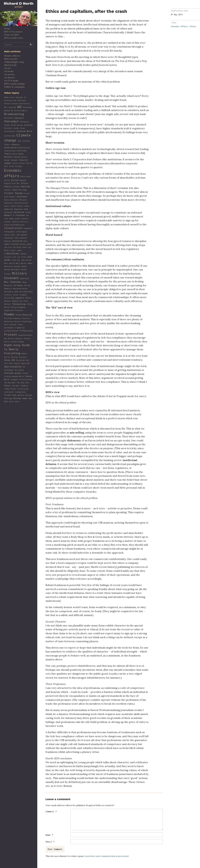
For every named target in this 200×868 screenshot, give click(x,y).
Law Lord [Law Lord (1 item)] (8, 247)
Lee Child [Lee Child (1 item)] (17, 247)
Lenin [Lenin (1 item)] (25, 247)
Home (7, 29)
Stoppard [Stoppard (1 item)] (14, 379)
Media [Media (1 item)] (30, 263)
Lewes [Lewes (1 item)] (19, 250)
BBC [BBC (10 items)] (20, 107)
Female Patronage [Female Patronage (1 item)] (19, 190)
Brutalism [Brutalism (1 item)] (8, 118)
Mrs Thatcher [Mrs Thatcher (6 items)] (13, 282)
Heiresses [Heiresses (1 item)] (8, 212)
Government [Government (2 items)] (22, 197)
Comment (51, 811)
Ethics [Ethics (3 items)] (25, 183)
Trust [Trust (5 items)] (8, 395)
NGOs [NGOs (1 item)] (17, 292)
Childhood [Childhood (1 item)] (28, 125)
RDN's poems (11, 59)
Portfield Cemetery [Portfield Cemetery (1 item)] (13, 318)
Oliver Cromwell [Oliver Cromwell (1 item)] (20, 295)
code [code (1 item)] (19, 141)
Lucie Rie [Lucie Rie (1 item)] (16, 260)
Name (49, 835)
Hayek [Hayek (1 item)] (26, 209)
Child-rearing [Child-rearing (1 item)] (17, 125)
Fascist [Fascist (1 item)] (7, 190)
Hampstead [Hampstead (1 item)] (8, 209)
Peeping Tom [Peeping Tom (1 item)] (17, 301)
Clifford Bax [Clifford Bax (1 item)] (10, 136)
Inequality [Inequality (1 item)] (28, 228)
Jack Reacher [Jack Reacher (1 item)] (22, 235)
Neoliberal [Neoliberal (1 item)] (9, 292)
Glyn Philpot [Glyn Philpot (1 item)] (10, 197)
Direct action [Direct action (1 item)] (19, 163)
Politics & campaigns (14, 87)
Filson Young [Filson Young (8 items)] (13, 193)
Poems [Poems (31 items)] (9, 314)
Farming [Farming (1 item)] (16, 187)
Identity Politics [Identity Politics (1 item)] (20, 222)
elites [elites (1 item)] (7, 180)
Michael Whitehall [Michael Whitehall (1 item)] (12, 269)
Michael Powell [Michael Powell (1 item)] (20, 266)
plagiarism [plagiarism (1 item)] (9, 310)
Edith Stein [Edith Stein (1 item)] (26, 176)
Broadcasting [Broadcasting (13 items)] (14, 114)
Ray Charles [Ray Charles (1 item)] (9, 339)
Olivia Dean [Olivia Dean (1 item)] (9, 298)
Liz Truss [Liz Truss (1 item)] (21, 257)
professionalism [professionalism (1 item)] (11, 331)
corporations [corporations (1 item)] (10, 151)
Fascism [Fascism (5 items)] (25, 186)
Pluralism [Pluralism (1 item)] (19, 310)
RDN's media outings (14, 84)
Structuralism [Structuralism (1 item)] (26, 379)
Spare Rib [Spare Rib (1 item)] (25, 363)
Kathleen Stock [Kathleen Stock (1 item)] (19, 244)
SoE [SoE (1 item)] (27, 360)
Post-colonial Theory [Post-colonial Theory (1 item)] (14, 325)
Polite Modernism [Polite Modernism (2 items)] (24, 315)
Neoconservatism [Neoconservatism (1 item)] (20, 289)
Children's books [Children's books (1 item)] (12, 128)
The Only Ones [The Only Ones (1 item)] (23, 383)
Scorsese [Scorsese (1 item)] (23, 357)
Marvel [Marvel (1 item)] (24, 263)
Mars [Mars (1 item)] (6, 263)
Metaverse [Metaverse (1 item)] (8, 266)
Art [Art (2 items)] (6, 107)
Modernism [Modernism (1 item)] (24, 278)
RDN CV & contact (13, 32)
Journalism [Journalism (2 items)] (17, 241)
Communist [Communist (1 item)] (15, 144)
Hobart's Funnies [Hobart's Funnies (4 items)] (14, 215)
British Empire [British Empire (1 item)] (21, 111)
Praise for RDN (12, 35)
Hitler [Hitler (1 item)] (28, 212)
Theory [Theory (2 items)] (7, 386)
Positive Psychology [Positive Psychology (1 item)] (23, 321)
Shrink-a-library (12, 56)
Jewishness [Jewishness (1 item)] (9, 238)
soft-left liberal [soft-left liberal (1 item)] (12, 363)
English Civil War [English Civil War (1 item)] (12, 183)
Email (50, 842)
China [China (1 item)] (22, 128)
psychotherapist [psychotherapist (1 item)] (25, 335)
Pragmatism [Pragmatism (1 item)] (20, 328)
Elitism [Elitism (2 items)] (15, 180)
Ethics (193, 26)
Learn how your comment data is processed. (107, 856)
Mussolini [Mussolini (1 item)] (8, 285)
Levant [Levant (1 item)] (13, 250)
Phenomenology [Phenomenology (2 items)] (19, 304)
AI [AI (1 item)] (25, 97)
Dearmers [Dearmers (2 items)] (8, 157)
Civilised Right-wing (14, 62)
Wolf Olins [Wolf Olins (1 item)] (9, 401)
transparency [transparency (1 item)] (20, 392)
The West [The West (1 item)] (16, 386)
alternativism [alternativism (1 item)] (10, 100)
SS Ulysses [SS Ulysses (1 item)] (19, 370)
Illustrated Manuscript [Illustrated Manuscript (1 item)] (14, 225)
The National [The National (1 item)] (10, 383)
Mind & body (10, 65)
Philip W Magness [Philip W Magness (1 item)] (18, 307)
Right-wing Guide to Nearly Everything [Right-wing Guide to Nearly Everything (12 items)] (17, 349)
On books (9, 71)
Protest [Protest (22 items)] (11, 334)
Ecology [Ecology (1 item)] (18, 166)
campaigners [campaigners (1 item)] (19, 118)
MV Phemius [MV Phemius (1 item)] (19, 285)
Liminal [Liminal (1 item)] (23, 254)
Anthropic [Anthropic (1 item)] (22, 100)
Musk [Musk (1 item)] (25, 282)
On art (7, 68)
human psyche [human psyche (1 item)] (15, 219)
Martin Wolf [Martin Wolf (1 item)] (14, 263)
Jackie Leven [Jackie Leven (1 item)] (10, 235)
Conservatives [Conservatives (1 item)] (24, 148)
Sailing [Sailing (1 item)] (14, 357)
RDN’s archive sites (14, 38)
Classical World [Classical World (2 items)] (24, 131)
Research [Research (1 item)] (19, 339)
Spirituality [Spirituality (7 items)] (13, 366)
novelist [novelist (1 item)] (8, 295)
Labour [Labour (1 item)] (29, 244)
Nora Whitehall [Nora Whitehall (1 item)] (26, 292)
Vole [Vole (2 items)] (14, 395)
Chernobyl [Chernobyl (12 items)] (11, 121)
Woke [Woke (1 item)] (30, 398)
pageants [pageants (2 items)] (20, 298)
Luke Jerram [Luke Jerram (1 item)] (26, 260)
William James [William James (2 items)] (20, 398)
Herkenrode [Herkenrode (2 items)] (19, 212)
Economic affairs (179, 26)
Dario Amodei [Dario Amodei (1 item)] (18, 154)
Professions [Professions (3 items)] (26, 331)
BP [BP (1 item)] (12, 111)
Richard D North (19, 3)
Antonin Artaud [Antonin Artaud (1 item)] (11, 104)
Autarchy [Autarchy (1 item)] (12, 107)
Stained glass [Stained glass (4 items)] (13, 373)
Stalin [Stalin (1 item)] (25, 373)
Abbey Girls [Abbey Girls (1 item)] (9, 97)
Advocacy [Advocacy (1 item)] (19, 97)
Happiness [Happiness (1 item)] (18, 209)
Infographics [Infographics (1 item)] (10, 232)
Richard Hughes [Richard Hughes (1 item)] (18, 342)
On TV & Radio (11, 81)
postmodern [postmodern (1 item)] (9, 328)
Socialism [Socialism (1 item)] (20, 360)
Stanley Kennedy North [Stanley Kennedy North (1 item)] (14, 376)
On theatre (10, 77)
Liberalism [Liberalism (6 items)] (11, 253)
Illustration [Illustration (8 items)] (13, 228)
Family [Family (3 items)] (8, 186)
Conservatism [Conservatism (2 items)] (10, 147)
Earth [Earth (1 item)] (12, 166)
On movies (9, 74)
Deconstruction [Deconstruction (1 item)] (20, 157)
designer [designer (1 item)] (14, 160)
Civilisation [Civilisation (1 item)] (10, 131)
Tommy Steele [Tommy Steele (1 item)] (10, 389)
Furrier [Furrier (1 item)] (27, 193)
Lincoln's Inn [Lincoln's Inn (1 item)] (10, 257)
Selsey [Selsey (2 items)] (7, 360)
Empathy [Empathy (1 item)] (23, 180)
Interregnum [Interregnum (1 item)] (22, 232)
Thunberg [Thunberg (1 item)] (24, 386)
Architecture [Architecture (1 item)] (24, 104)
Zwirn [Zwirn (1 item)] (17, 401)
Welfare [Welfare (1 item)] (21, 395)
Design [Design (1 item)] (7, 160)
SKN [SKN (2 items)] (13, 360)
